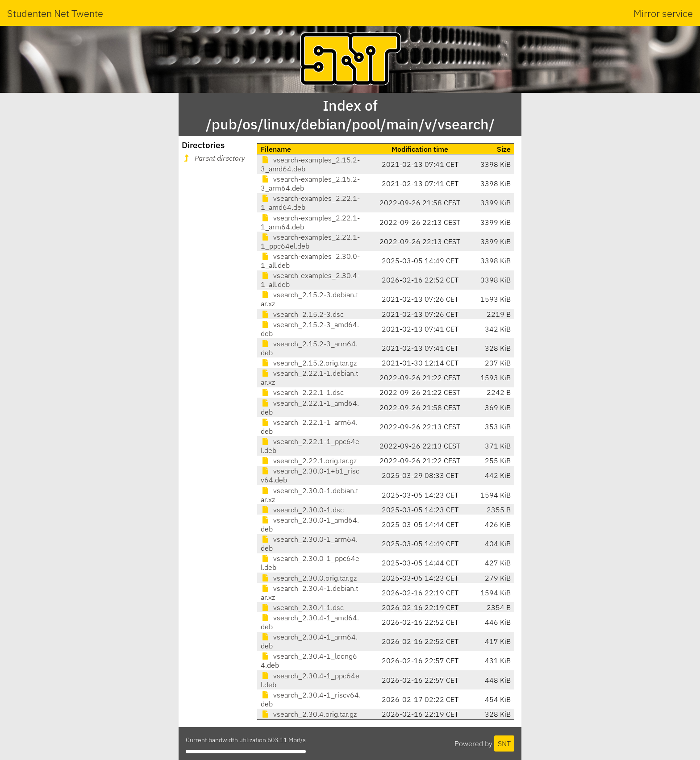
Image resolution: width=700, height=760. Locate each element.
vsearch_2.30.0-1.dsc (302, 510)
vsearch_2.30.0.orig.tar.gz (309, 578)
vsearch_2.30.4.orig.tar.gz (309, 714)
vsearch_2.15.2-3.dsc (302, 314)
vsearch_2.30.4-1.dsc (302, 607)
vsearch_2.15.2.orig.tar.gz (309, 363)
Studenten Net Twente (55, 13)
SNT (504, 743)
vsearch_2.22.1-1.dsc (302, 392)
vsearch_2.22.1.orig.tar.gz (309, 461)
